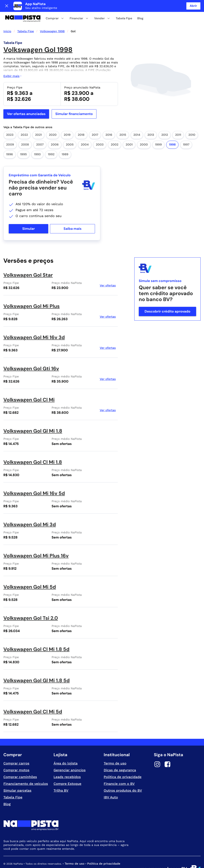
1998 (172, 133)
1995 (24, 143)
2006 (55, 133)
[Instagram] (157, 753)
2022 (24, 123)
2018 (81, 123)
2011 (178, 123)
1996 (10, 143)
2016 (109, 123)
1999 (159, 133)
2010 (192, 123)
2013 (151, 123)
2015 (123, 123)
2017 (95, 123)
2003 (100, 133)
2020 (53, 123)
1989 (65, 143)
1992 (51, 143)
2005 (70, 133)
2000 (144, 133)
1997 (186, 133)
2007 (40, 133)
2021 (38, 123)
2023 (10, 123)
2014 (137, 123)
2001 (129, 133)
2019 (67, 123)
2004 (85, 133)
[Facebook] (167, 753)
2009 (10, 133)
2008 (25, 133)
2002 (115, 133)
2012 (165, 123)
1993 (37, 143)
